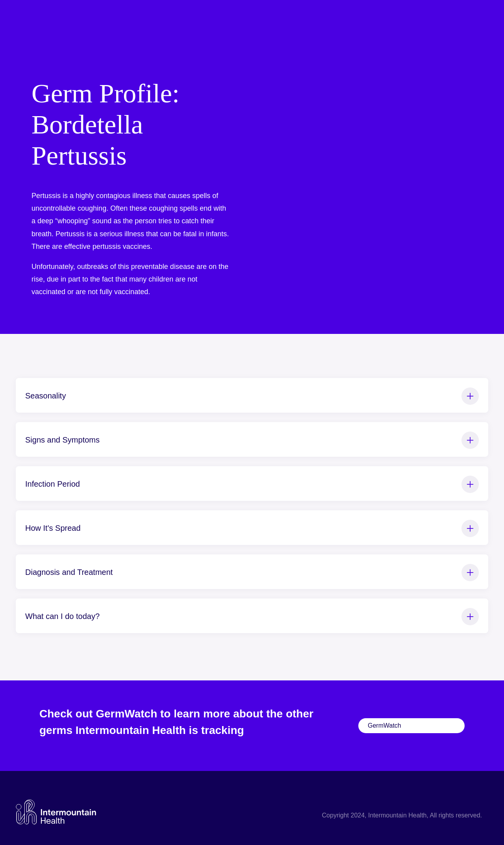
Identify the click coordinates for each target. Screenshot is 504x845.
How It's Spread (252, 528)
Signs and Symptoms (252, 440)
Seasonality (252, 396)
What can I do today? (252, 617)
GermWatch (384, 725)
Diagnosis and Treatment (252, 573)
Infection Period (252, 484)
